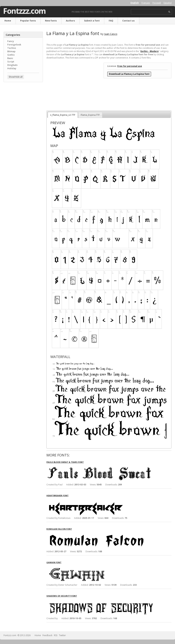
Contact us (128, 21)
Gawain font (54, 562)
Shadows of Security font (62, 596)
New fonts (51, 21)
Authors (70, 21)
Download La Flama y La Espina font (129, 74)
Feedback (47, 635)
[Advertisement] (23, 106)
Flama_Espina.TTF (90, 115)
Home (8, 21)
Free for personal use (130, 66)
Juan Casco (111, 34)
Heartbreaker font (57, 495)
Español (168, 3)
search (169, 12)
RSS (56, 635)
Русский (157, 3)
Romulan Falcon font (59, 529)
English (135, 3)
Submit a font (92, 21)
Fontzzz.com (24, 11)
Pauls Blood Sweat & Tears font (65, 462)
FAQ (111, 21)
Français (146, 3)
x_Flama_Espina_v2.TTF (63, 115)
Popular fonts (28, 21)
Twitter (62, 635)
